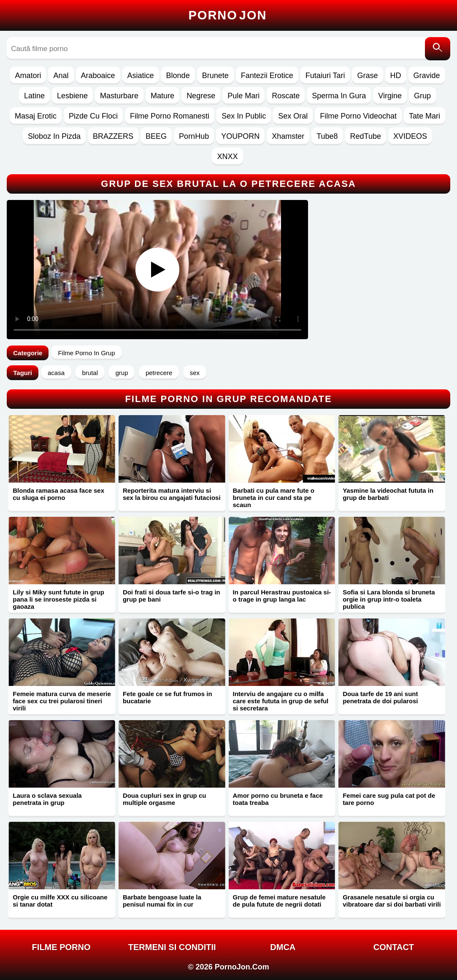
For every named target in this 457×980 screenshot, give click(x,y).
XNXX (227, 157)
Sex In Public (244, 116)
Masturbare (119, 96)
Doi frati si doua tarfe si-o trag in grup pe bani (172, 596)
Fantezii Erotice (267, 76)
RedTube (366, 136)
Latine (34, 96)
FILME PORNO (61, 947)
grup (122, 373)
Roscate (286, 96)
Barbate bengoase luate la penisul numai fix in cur (162, 901)
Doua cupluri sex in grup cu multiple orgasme (165, 799)
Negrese (201, 96)
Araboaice (98, 76)
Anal (61, 76)
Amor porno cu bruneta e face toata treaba (278, 799)
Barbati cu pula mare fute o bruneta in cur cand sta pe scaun (274, 498)
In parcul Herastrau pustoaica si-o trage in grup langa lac (282, 596)
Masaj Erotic (36, 116)
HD (396, 76)
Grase (367, 76)
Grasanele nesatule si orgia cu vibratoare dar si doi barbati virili (392, 901)
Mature (162, 96)
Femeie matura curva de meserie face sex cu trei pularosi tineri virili (62, 701)
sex (195, 373)
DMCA (283, 947)
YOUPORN (240, 136)
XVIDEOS (410, 136)
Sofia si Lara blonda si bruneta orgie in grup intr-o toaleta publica (389, 599)
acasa (56, 373)
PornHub (194, 136)
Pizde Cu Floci (93, 116)
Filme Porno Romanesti (170, 116)
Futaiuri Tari (325, 76)
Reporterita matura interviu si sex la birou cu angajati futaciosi (172, 494)
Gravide (427, 76)
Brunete (215, 76)
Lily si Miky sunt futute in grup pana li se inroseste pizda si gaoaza (58, 599)
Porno (228, 15)
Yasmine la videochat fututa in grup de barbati (388, 494)
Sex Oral (293, 116)
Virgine (390, 96)
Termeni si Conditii (172, 947)
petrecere (159, 373)
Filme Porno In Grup (86, 353)
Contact (394, 947)
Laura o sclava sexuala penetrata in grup (47, 799)
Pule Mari (243, 96)
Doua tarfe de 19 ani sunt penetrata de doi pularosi (380, 697)
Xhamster (288, 136)
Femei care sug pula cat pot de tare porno (389, 799)
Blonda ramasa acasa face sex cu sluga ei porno (58, 494)
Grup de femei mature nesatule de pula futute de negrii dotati (279, 901)
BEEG (156, 136)
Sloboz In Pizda (54, 136)
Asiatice (141, 76)
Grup (422, 96)
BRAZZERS (113, 136)
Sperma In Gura (339, 96)
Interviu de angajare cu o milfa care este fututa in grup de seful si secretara (281, 701)
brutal (90, 373)
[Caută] (438, 49)
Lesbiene (72, 96)
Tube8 (327, 136)
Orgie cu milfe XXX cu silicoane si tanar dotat (60, 901)
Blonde (178, 76)
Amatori (28, 76)
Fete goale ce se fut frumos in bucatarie (168, 697)
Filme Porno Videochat (358, 116)
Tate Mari (425, 116)
